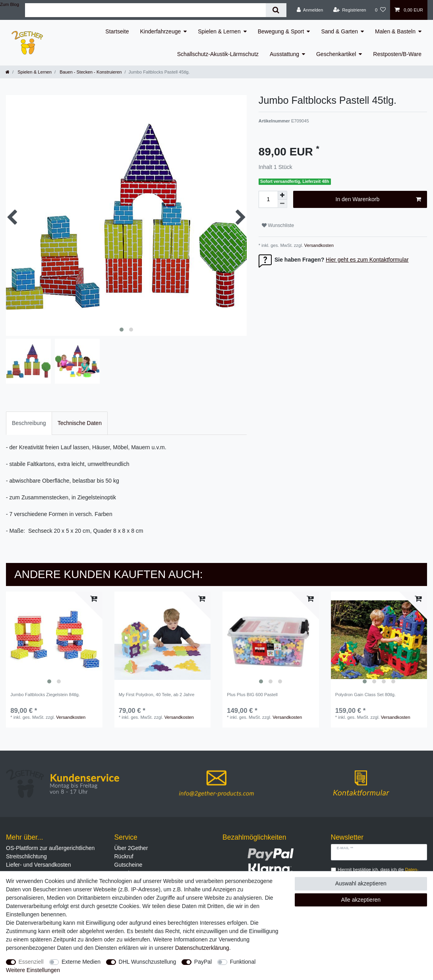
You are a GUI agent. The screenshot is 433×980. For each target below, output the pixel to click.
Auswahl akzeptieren (361, 883)
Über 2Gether (131, 848)
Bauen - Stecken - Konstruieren (90, 72)
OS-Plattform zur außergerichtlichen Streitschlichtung (50, 852)
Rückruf (124, 856)
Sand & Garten (339, 31)
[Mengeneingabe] (268, 199)
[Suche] (276, 10)
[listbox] (54, 640)
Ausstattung (284, 54)
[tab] (29, 423)
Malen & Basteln (395, 31)
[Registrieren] (349, 10)
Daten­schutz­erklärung (202, 948)
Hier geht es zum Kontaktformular (367, 260)
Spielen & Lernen (219, 31)
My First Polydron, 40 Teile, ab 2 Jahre (157, 695)
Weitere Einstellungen (33, 970)
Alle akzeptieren (361, 900)
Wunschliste (278, 225)
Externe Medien (81, 962)
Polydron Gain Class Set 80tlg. (365, 695)
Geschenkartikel (336, 54)
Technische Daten (80, 423)
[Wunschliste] (380, 10)
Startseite (117, 31)
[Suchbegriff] (145, 10)
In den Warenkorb (378, 200)
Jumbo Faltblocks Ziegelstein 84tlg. (45, 695)
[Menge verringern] (282, 204)
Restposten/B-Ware (397, 54)
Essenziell (31, 962)
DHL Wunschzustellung (148, 962)
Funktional (243, 962)
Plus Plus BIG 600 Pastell (252, 695)
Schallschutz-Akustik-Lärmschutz (218, 54)
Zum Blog (10, 4)
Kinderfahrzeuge (161, 31)
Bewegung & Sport (281, 31)
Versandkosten (318, 245)
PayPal (203, 962)
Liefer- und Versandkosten (38, 865)
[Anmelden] (310, 10)
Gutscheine (129, 865)
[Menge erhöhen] (282, 195)
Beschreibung (29, 423)
